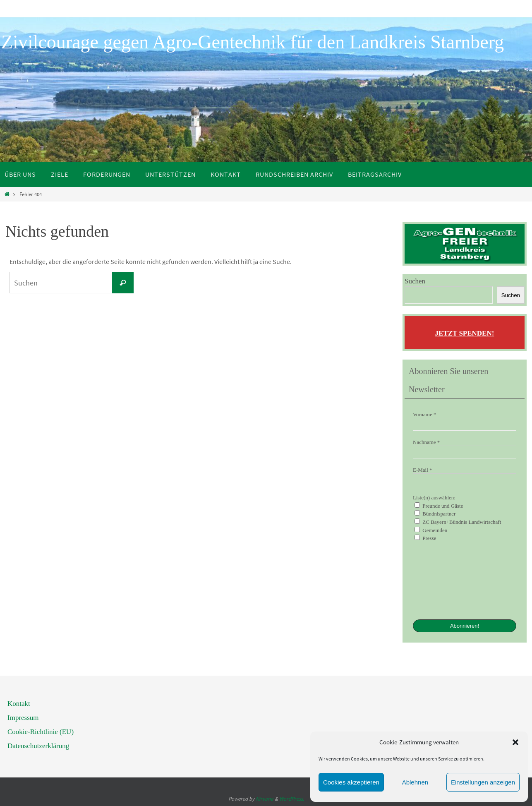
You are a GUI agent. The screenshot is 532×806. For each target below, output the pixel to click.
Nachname (426, 442)
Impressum (23, 718)
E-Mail (423, 470)
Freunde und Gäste (439, 506)
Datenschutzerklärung (38, 746)
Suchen (415, 281)
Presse (425, 538)
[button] (515, 742)
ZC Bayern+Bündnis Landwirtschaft (458, 522)
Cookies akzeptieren (351, 782)
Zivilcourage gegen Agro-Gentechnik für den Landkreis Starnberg (253, 42)
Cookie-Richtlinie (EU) (41, 732)
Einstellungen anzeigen (483, 782)
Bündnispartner (435, 513)
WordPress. (292, 799)
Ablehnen (415, 782)
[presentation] (447, 580)
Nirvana (265, 799)
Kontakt (19, 704)
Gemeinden (431, 530)
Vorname (424, 414)
